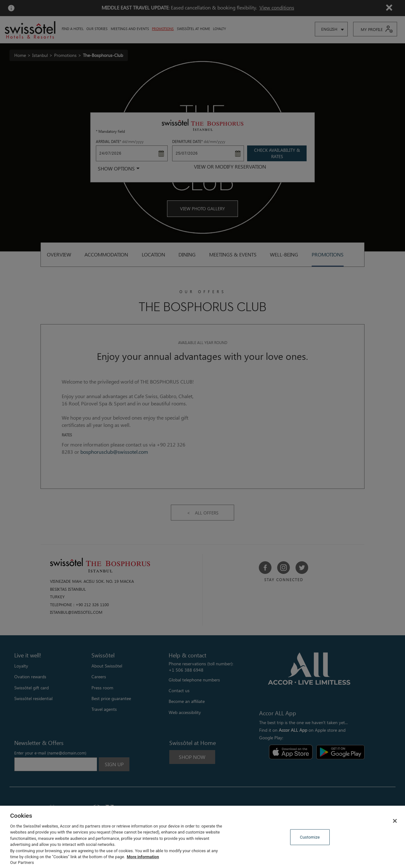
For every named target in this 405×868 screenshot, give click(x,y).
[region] (202, 837)
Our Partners (22, 862)
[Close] (395, 821)
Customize (310, 837)
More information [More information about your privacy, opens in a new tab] (143, 857)
